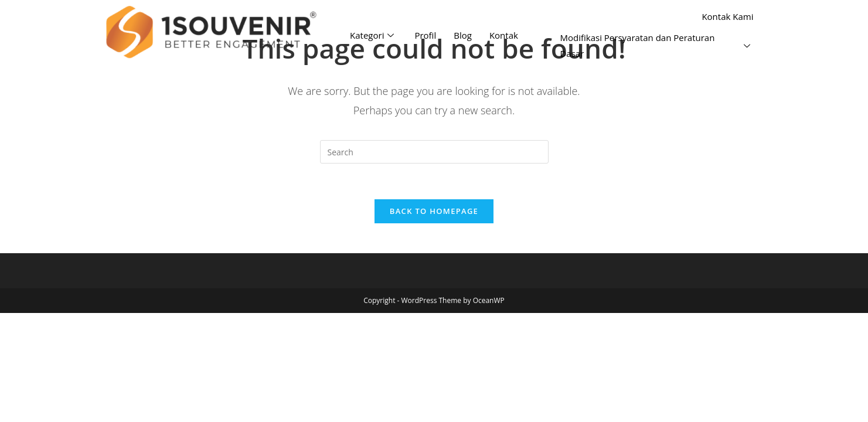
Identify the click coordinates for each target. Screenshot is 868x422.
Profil (425, 35)
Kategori (373, 35)
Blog (463, 35)
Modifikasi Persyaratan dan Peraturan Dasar (656, 45)
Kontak (504, 35)
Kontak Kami (727, 16)
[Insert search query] (434, 152)
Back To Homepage (434, 211)
